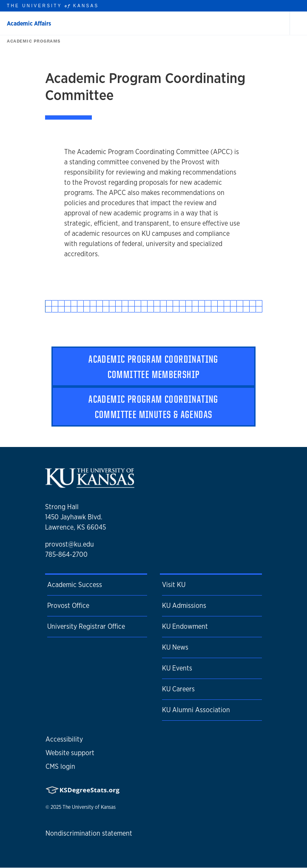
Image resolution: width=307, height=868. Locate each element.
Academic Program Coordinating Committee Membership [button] (153, 367)
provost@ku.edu (70, 544)
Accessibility (64, 739)
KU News (175, 647)
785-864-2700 (66, 554)
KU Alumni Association (196, 710)
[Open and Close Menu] (298, 23)
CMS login (60, 766)
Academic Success (75, 585)
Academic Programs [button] (32, 41)
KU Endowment (185, 626)
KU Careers (178, 689)
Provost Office (68, 606)
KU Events (177, 668)
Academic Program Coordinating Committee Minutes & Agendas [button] (153, 407)
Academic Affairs (29, 23)
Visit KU (174, 585)
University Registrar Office (86, 626)
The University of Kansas (89, 807)
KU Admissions (184, 606)
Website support (70, 753)
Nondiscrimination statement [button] (89, 833)
